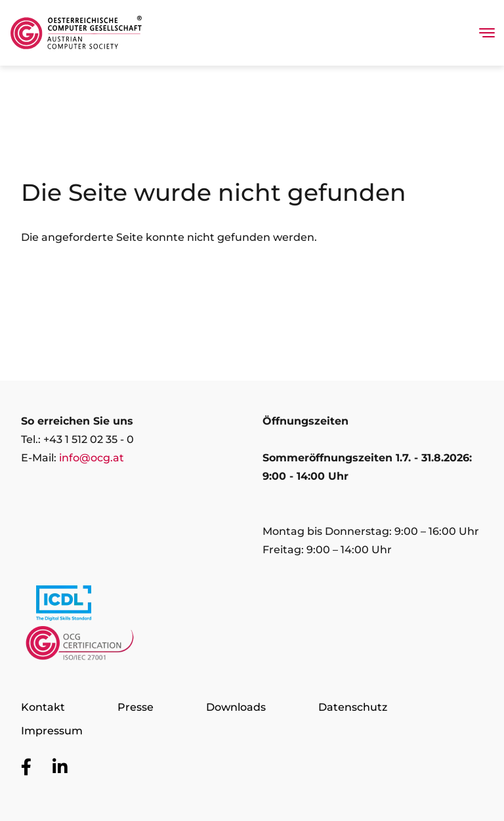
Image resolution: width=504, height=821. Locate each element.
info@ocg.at (92, 458)
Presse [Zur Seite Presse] (136, 707)
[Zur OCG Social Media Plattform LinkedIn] (60, 768)
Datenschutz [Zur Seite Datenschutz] (353, 707)
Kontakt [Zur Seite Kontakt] (43, 707)
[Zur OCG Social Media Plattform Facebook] (26, 768)
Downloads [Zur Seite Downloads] (236, 707)
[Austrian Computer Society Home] (76, 33)
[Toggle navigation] (487, 33)
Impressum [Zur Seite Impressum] (52, 731)
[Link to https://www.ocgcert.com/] (80, 646)
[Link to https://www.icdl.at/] (64, 606)
